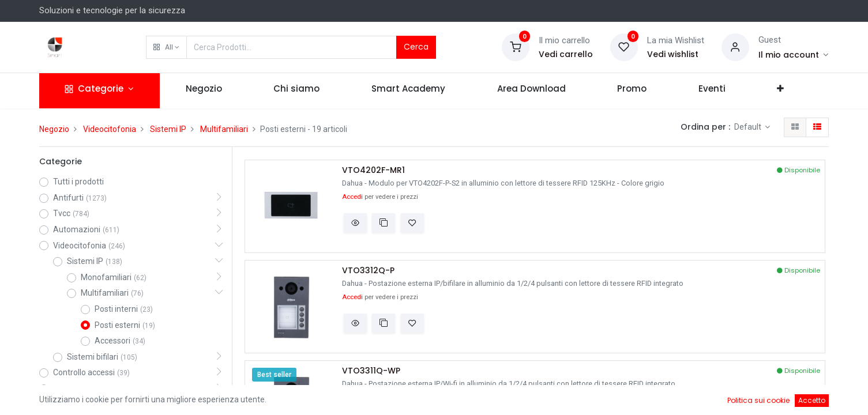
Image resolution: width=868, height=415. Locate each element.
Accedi (352, 197)
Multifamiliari (224, 129)
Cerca (416, 47)
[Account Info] (794, 55)
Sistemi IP (168, 129)
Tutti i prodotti (78, 182)
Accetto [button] (812, 400)
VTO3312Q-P (368, 271)
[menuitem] (204, 91)
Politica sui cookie (758, 400)
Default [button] (749, 127)
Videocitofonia (110, 129)
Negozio (54, 129)
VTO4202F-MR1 (373, 170)
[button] (166, 47)
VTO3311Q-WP (371, 371)
